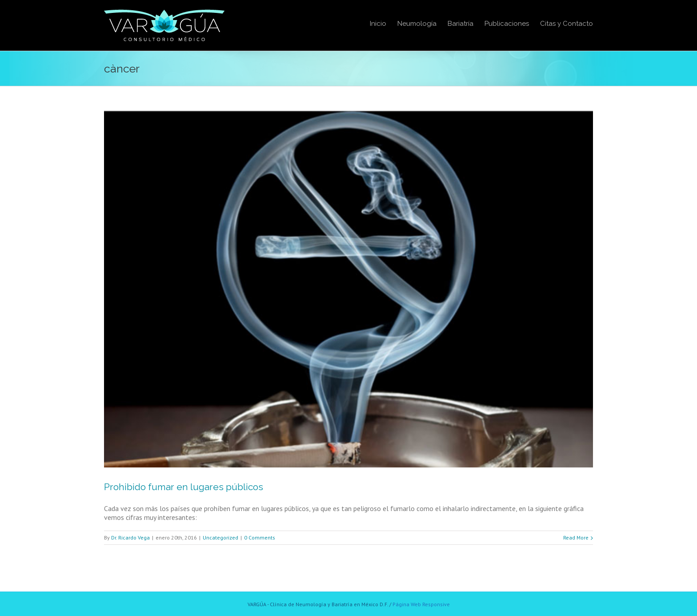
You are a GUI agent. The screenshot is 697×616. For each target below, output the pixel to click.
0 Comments (260, 537)
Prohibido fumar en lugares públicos (184, 487)
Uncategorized (220, 537)
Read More (576, 537)
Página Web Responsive (421, 604)
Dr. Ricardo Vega (130, 537)
